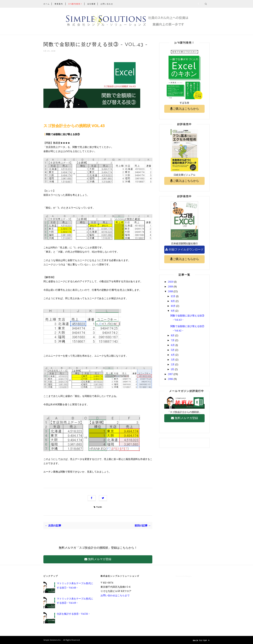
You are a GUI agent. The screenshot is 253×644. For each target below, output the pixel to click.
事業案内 (59, 4)
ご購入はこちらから (184, 109)
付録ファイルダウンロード (184, 249)
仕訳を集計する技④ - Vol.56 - (73, 614)
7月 (173, 340)
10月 (173, 306)
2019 (170, 287)
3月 (173, 360)
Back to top (201, 640)
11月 (173, 301)
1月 (172, 369)
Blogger (188, 576)
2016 (170, 379)
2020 (171, 282)
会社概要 (91, 4)
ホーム (47, 4)
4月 (173, 355)
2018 (170, 291)
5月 (173, 350)
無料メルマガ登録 (98, 559)
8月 (173, 335)
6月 (173, 345)
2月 (173, 364)
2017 (170, 374)
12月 (173, 296)
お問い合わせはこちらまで (115, 595)
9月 (173, 311)
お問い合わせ (107, 4)
